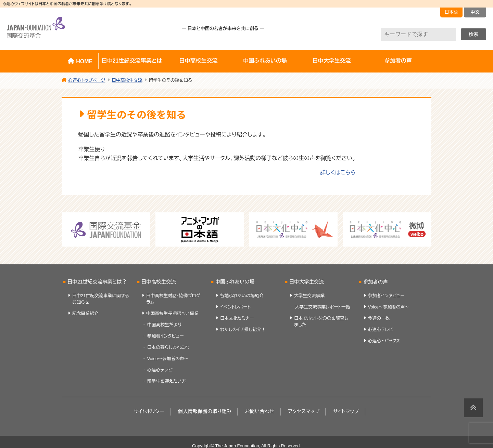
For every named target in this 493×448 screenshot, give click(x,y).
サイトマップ (346, 411)
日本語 (451, 12)
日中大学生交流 (331, 61)
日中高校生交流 (199, 61)
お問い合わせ (260, 411)
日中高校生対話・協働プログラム (173, 299)
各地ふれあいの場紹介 (242, 296)
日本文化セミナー (237, 318)
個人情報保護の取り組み (204, 411)
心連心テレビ (160, 370)
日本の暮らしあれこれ (168, 347)
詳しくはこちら (338, 173)
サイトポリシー (149, 411)
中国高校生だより (164, 325)
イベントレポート (236, 307)
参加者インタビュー (166, 336)
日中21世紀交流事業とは (132, 61)
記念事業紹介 (85, 313)
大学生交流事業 (309, 296)
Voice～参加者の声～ (168, 359)
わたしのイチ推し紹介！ (243, 330)
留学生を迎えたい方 (167, 381)
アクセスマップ (304, 411)
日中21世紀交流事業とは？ (97, 282)
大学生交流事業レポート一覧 (323, 307)
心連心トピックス (384, 341)
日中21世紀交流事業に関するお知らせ (101, 299)
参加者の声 (398, 61)
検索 (473, 34)
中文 (475, 12)
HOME (84, 61)
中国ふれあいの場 (265, 61)
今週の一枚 (379, 318)
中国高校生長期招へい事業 (172, 313)
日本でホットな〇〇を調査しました (321, 321)
